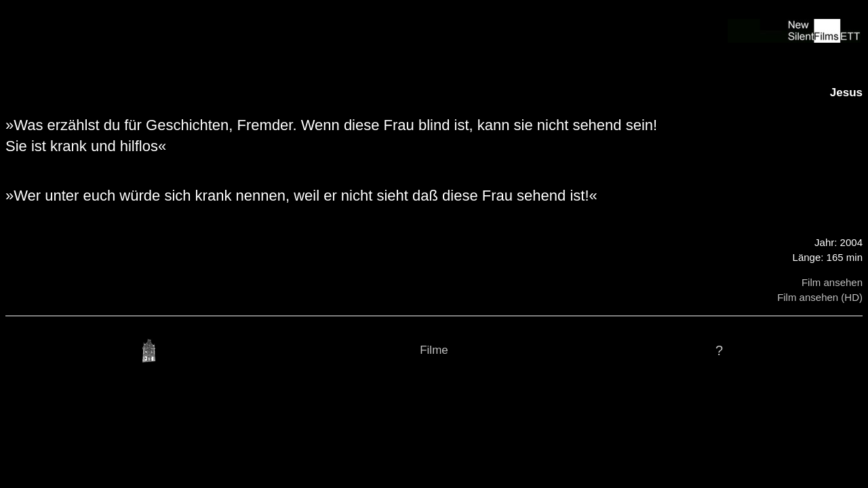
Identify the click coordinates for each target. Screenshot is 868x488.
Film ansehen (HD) (820, 297)
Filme (434, 350)
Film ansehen (832, 282)
